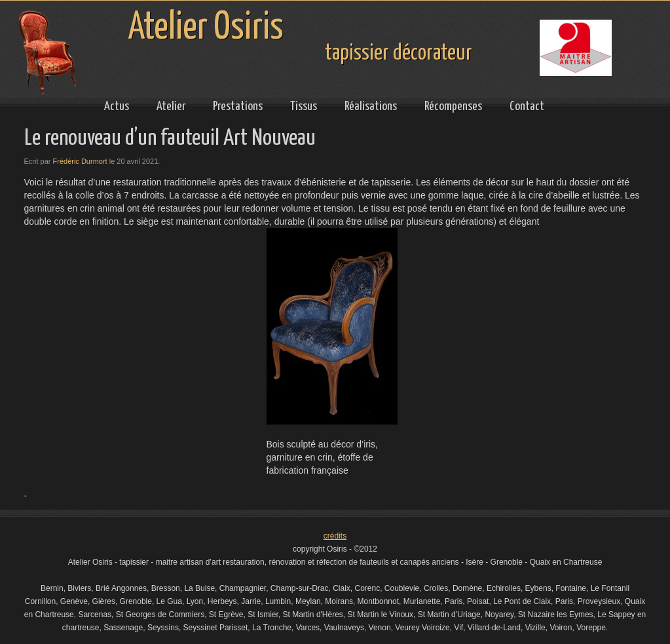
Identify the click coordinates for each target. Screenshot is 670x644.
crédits (335, 536)
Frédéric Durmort (80, 161)
